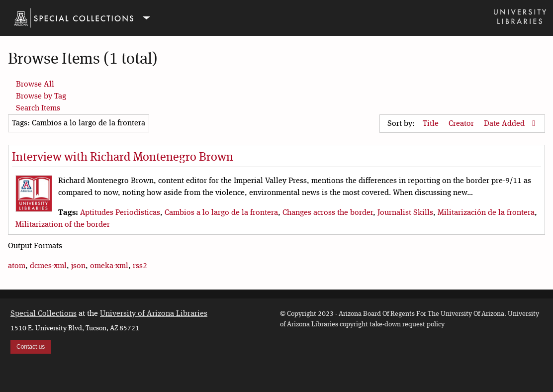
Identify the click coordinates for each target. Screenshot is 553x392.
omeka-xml (109, 266)
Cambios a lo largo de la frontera (221, 213)
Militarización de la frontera (486, 213)
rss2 (140, 266)
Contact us (31, 347)
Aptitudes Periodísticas (120, 213)
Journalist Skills (405, 213)
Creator (462, 124)
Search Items (38, 108)
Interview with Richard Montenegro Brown (123, 158)
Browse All (35, 85)
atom (17, 266)
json (78, 266)
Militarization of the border (63, 225)
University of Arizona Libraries (154, 314)
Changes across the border (328, 213)
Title (432, 124)
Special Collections (44, 314)
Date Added (505, 124)
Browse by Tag (41, 97)
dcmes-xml (48, 266)
